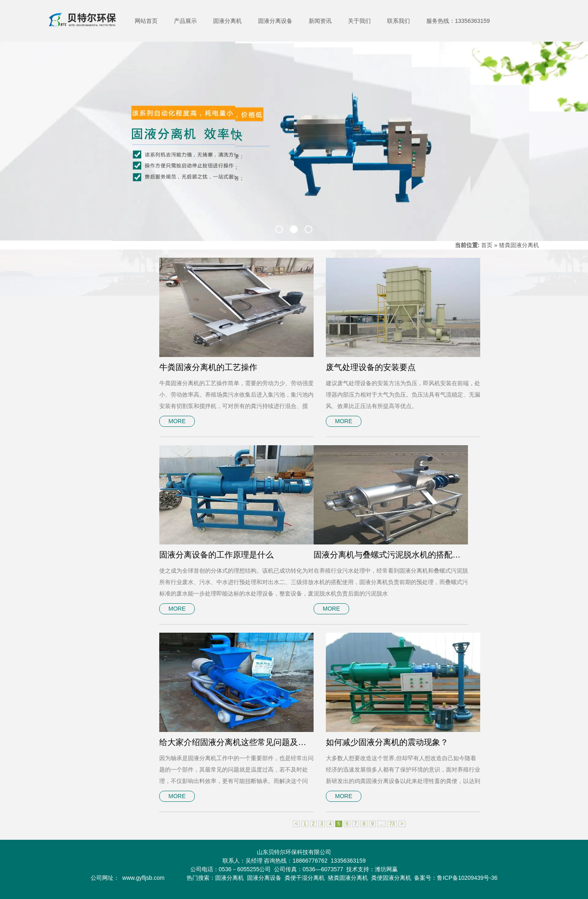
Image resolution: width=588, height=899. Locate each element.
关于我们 (359, 21)
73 (392, 824)
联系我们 (399, 21)
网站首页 (146, 21)
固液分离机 (227, 21)
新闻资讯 (320, 21)
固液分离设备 (275, 21)
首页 (487, 245)
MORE (177, 421)
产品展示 (185, 21)
